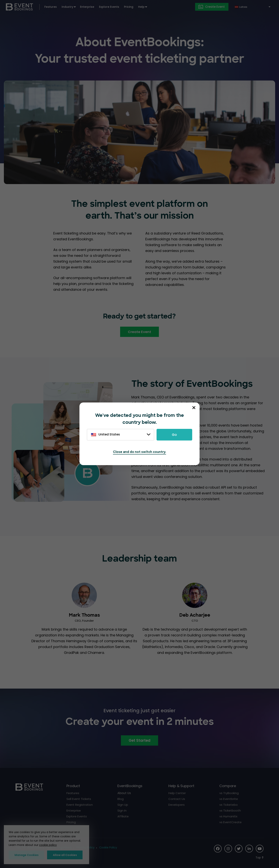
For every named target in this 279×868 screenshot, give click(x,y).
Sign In (122, 810)
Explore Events (109, 7)
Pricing (129, 7)
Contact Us (177, 799)
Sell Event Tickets (79, 799)
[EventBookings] (19, 6)
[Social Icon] (218, 849)
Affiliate (123, 816)
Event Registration (80, 805)
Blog (121, 799)
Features (51, 7)
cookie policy (48, 845)
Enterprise (87, 7)
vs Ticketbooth (230, 810)
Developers (177, 805)
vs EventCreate (230, 822)
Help (141, 7)
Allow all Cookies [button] (65, 855)
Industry (67, 7)
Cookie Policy (108, 847)
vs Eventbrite (229, 799)
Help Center (177, 793)
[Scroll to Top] (260, 858)
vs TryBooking (229, 793)
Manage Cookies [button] (27, 855)
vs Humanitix (228, 816)
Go (174, 435)
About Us (124, 793)
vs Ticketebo (229, 805)
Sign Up (123, 805)
